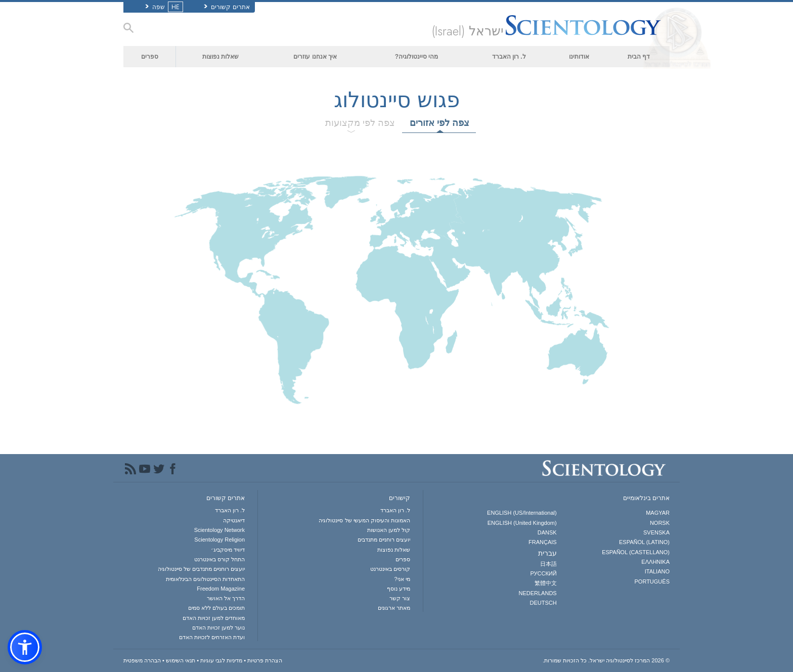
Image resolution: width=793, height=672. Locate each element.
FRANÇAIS (543, 542)
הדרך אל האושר (226, 598)
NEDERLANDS (537, 593)
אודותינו (579, 57)
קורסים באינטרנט (390, 569)
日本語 (548, 564)
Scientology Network (219, 530)
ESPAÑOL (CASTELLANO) (636, 552)
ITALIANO (657, 571)
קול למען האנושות (389, 530)
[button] (25, 647)
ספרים (150, 57)
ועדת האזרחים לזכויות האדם (212, 637)
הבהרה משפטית (142, 660)
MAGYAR (658, 513)
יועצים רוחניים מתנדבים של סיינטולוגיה (201, 569)
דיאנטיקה (234, 520)
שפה (163, 7)
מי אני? (402, 579)
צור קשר (400, 598)
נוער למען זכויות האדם (218, 628)
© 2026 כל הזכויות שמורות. (606, 660)
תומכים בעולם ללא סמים (216, 608)
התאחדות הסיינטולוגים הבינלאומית (205, 579)
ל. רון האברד (509, 57)
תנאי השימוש (181, 660)
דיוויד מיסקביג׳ (228, 550)
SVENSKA (656, 532)
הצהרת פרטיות (265, 660)
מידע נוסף (399, 589)
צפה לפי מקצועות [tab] (360, 123)
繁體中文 (546, 583)
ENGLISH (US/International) (522, 513)
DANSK (547, 532)
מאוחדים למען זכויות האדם (214, 618)
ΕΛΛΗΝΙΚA (655, 562)
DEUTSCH (543, 603)
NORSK (660, 523)
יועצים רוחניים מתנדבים (384, 540)
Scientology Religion (219, 540)
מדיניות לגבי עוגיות (221, 660)
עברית (547, 553)
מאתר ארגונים (394, 608)
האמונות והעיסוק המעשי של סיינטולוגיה (364, 520)
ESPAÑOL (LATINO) (644, 542)
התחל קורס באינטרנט (219, 559)
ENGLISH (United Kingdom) (522, 523)
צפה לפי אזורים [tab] (439, 123)
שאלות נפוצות (221, 57)
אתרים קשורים (227, 7)
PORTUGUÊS (652, 581)
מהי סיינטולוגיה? (417, 57)
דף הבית (639, 57)
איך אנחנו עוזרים (315, 57)
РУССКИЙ (543, 573)
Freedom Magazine (221, 589)
